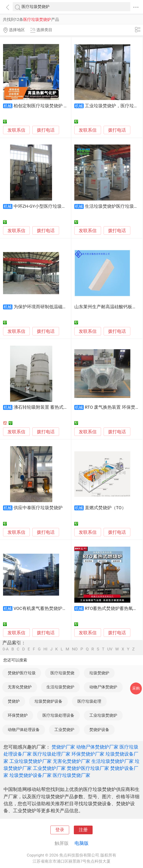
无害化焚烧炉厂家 (71, 761)
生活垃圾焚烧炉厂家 (113, 761)
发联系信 (16, 130)
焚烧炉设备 (99, 730)
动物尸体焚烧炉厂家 (97, 747)
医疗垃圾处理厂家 (52, 754)
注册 (83, 830)
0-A (6, 649)
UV (110, 649)
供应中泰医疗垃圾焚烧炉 (38, 508)
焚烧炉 (14, 701)
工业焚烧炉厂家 (49, 768)
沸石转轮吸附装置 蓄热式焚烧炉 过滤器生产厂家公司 (66, 407)
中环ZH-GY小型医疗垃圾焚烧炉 (44, 206)
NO (75, 649)
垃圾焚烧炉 (99, 673)
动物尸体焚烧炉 (103, 687)
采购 (136, 688)
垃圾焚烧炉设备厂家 (30, 775)
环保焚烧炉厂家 (88, 754)
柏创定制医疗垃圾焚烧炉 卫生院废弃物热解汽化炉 (63, 106)
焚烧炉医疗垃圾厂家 (88, 768)
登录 (60, 830)
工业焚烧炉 (64, 730)
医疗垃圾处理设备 (58, 715)
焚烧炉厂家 (63, 747)
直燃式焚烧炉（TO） (105, 508)
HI (45, 649)
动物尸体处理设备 (24, 730)
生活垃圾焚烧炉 (60, 687)
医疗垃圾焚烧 (62, 673)
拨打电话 (46, 130)
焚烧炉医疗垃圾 (22, 673)
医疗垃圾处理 (89, 701)
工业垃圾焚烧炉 (103, 715)
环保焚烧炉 (18, 715)
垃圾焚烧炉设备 (48, 701)
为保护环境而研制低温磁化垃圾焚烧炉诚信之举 (60, 307)
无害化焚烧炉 (20, 687)
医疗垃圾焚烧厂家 (71, 775)
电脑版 (82, 843)
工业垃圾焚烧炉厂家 (30, 761)
